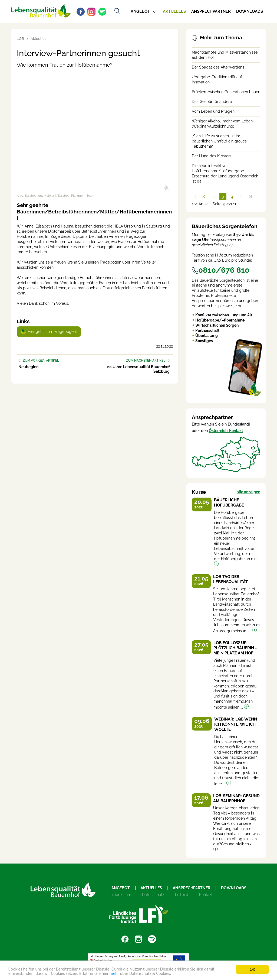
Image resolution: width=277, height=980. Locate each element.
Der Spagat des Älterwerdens (218, 67)
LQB (20, 39)
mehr (120, 974)
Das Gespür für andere (212, 102)
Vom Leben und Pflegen (213, 111)
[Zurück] (205, 197)
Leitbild (182, 895)
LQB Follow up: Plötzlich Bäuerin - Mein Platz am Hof (235, 648)
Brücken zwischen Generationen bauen (226, 92)
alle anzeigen (248, 492)
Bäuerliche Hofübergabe (229, 503)
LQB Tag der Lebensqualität (230, 579)
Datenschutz (153, 895)
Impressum (121, 895)
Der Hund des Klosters (212, 156)
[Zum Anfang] (195, 197)
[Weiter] (241, 197)
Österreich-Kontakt (226, 431)
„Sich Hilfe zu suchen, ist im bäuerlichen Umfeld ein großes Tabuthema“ (219, 141)
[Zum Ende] (250, 197)
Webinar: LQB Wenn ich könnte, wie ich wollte (236, 724)
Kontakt (206, 895)
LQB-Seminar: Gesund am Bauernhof (236, 798)
